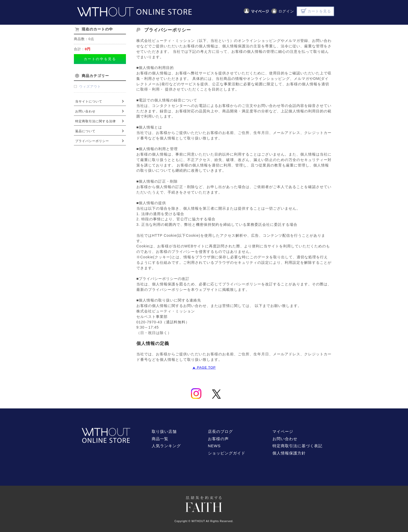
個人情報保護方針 (289, 453)
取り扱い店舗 (164, 431)
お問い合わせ (85, 111)
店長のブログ (220, 431)
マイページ (283, 431)
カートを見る (319, 11)
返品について (85, 131)
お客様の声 (218, 439)
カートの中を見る (100, 59)
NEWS (214, 446)
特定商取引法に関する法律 (95, 121)
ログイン (286, 11)
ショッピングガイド (227, 453)
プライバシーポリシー (92, 141)
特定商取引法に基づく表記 (297, 446)
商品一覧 (160, 439)
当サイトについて (89, 101)
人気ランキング (166, 446)
